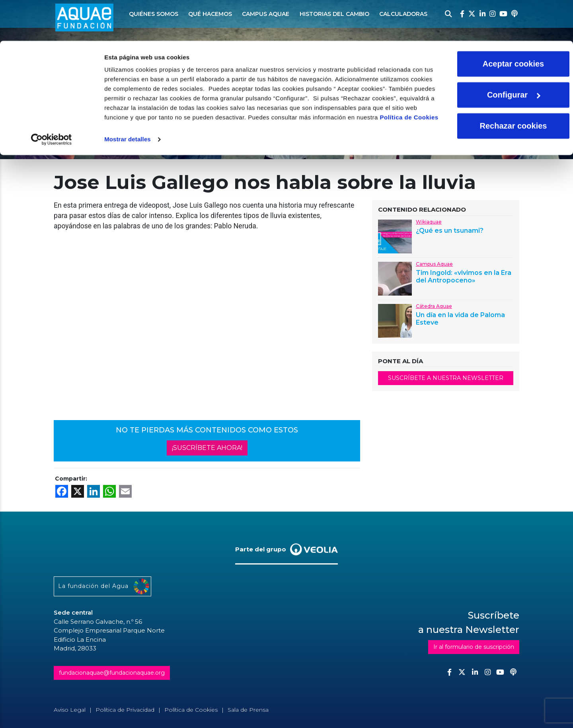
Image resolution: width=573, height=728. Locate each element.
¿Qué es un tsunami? (450, 231)
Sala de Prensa (248, 710)
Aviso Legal (70, 710)
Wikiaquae (429, 222)
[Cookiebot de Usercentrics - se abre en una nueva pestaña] (52, 99)
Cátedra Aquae (434, 306)
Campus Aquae (434, 264)
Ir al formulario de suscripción (474, 647)
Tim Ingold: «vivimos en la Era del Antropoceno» (464, 276)
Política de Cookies (409, 77)
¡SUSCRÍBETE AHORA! (207, 448)
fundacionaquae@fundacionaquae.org (112, 673)
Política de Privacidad (125, 710)
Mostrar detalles (128, 98)
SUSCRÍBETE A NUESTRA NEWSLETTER (446, 378)
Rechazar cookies (514, 85)
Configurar (514, 54)
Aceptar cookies (514, 23)
